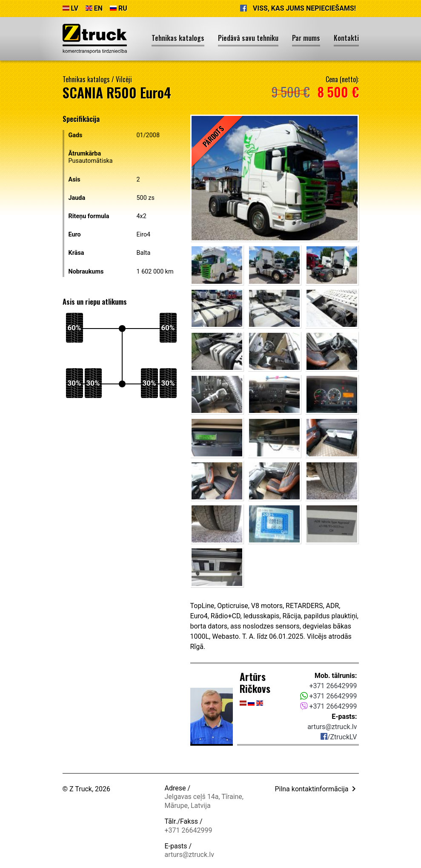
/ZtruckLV (339, 737)
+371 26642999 (333, 686)
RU (119, 8)
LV (71, 8)
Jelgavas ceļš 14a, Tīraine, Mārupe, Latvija (204, 801)
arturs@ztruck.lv (332, 727)
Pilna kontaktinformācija (316, 789)
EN (94, 8)
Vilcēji (124, 79)
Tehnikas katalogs (86, 79)
